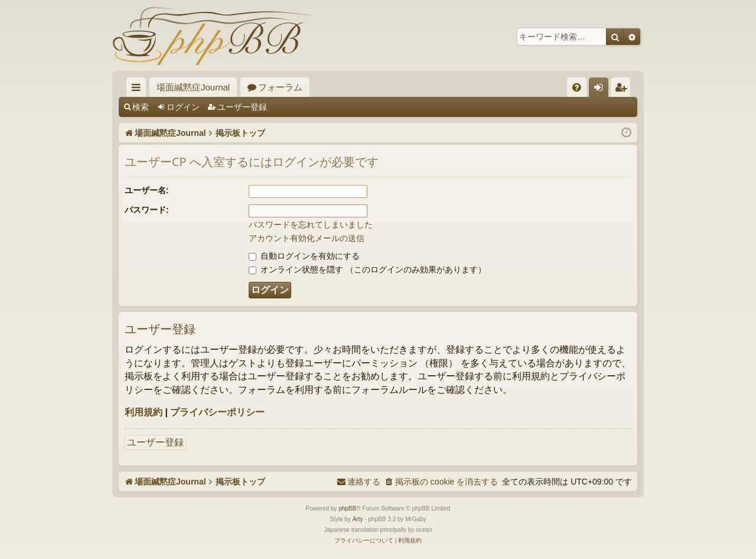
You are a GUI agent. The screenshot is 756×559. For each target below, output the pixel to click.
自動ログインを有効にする (304, 256)
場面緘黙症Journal (193, 87)
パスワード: (147, 210)
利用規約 (144, 412)
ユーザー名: (147, 190)
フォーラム (280, 87)
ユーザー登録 (242, 107)
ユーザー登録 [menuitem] (623, 90)
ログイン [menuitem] (602, 90)
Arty (358, 519)
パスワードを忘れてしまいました (311, 225)
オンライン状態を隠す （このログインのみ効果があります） (367, 269)
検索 (141, 107)
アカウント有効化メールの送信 (307, 238)
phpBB (347, 508)
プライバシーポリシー (217, 412)
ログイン (183, 107)
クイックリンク (139, 90)
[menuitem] (577, 87)
